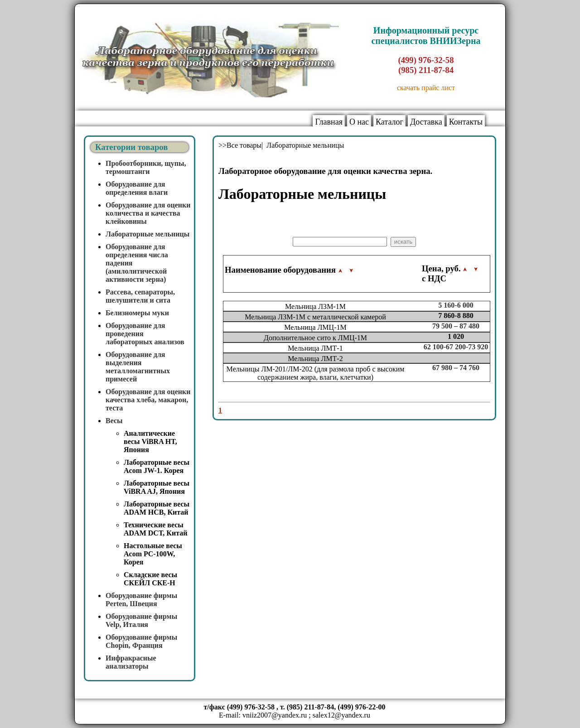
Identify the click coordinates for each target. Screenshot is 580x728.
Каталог (389, 122)
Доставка (426, 122)
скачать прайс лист (426, 88)
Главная (329, 122)
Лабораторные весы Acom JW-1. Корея (157, 466)
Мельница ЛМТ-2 (315, 359)
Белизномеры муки (137, 313)
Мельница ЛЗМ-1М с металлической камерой (315, 317)
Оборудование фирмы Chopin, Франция (141, 641)
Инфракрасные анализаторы (131, 662)
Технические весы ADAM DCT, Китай (155, 529)
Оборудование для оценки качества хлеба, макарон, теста (148, 400)
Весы (114, 421)
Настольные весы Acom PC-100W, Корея (153, 554)
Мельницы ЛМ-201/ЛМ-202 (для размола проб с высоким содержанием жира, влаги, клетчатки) (316, 373)
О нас (359, 122)
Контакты (466, 122)
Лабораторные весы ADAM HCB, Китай (157, 508)
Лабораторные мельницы (147, 234)
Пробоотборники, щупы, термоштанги (146, 167)
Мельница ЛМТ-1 (315, 348)
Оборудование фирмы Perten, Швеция (141, 600)
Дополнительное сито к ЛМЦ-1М (315, 338)
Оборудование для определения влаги (137, 188)
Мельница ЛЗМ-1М (315, 306)
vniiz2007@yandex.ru (275, 715)
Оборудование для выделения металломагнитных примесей (138, 367)
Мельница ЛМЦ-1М (315, 327)
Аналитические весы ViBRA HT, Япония (150, 441)
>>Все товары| (242, 145)
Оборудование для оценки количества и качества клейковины (148, 213)
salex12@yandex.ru (341, 715)
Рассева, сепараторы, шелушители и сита (140, 296)
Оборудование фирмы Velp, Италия (141, 620)
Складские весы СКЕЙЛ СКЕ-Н (150, 579)
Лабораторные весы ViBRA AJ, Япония (157, 487)
